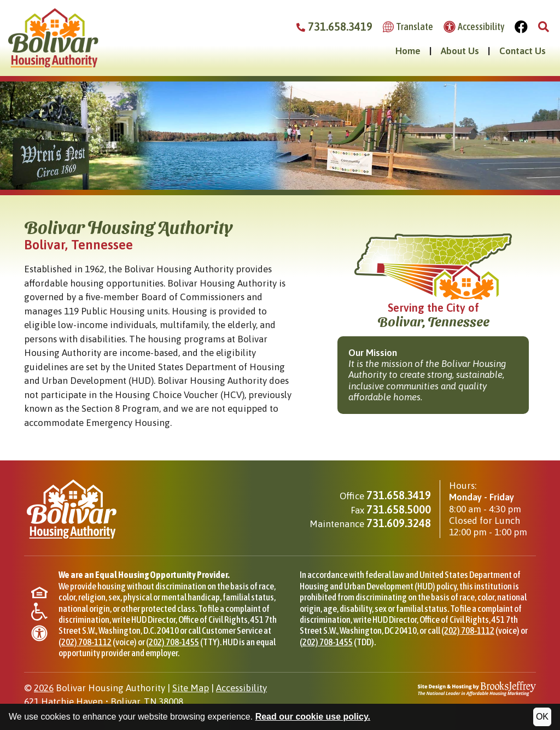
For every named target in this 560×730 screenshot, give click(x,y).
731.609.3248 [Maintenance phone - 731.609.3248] (399, 523)
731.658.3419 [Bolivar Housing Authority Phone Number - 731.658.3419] (334, 27)
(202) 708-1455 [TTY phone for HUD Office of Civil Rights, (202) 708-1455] (173, 642)
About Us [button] (460, 51)
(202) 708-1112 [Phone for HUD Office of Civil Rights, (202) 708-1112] (85, 642)
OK (542, 717)
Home (408, 51)
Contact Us (523, 51)
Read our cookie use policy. (313, 717)
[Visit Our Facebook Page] (521, 27)
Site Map (191, 688)
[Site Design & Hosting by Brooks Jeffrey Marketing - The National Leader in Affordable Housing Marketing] (477, 688)
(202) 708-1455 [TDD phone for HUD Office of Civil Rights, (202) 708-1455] (326, 642)
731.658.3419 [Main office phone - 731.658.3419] (399, 495)
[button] (544, 27)
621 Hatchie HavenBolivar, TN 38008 (104, 702)
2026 (44, 688)
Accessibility (241, 688)
